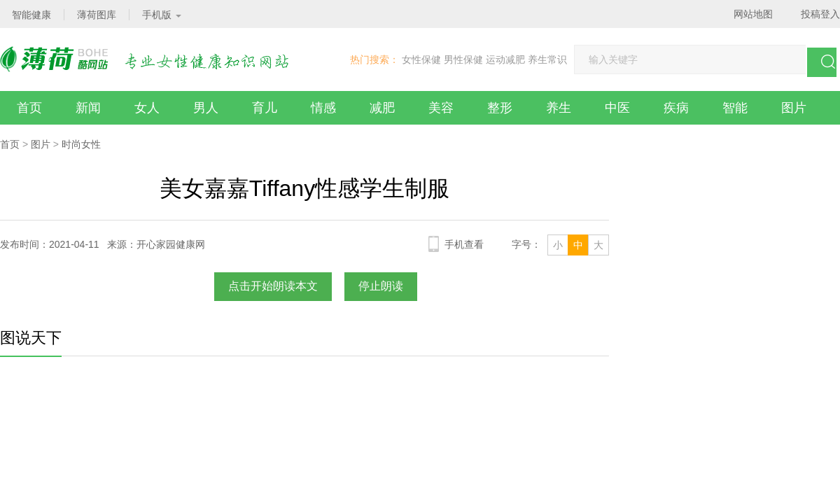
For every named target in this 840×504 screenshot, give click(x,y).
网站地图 (753, 14)
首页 (29, 108)
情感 (323, 108)
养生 (559, 108)
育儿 (265, 108)
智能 (735, 108)
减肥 (382, 108)
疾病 (676, 108)
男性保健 (463, 59)
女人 (147, 108)
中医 (617, 108)
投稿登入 (820, 14)
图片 (794, 108)
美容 (441, 108)
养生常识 (547, 59)
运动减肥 (505, 59)
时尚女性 (81, 144)
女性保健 (421, 59)
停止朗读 (381, 286)
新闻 (88, 108)
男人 (206, 108)
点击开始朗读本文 (273, 286)
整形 (500, 108)
